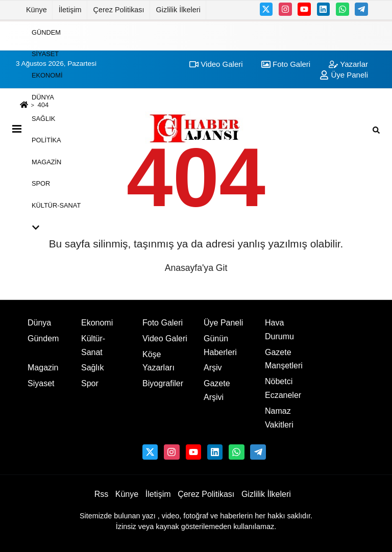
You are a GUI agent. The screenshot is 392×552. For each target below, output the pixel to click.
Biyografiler (163, 383)
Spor (41, 183)
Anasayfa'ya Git (196, 268)
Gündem (46, 32)
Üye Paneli (223, 323)
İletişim (70, 10)
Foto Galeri (163, 323)
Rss (102, 494)
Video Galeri (165, 338)
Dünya (43, 97)
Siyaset (45, 54)
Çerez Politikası (119, 10)
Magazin (46, 161)
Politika (46, 140)
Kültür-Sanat (56, 205)
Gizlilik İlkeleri (178, 10)
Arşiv (213, 368)
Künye (36, 10)
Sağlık (43, 119)
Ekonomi (47, 75)
